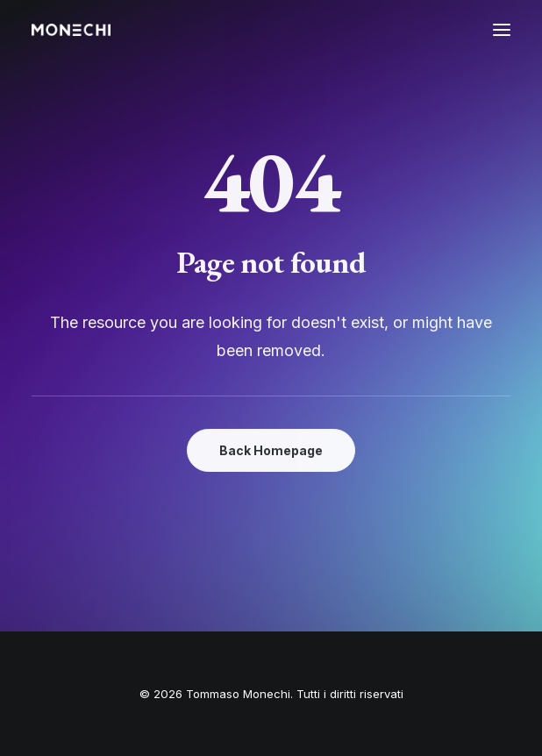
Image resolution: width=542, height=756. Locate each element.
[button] (502, 30)
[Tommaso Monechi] (71, 30)
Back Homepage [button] (271, 450)
